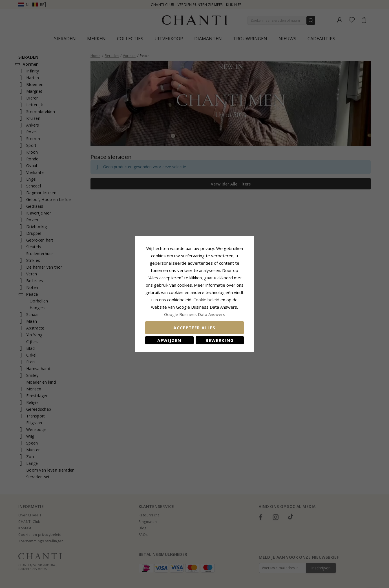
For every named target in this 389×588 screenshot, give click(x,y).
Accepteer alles (194, 328)
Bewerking (220, 340)
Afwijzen (169, 340)
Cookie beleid (207, 300)
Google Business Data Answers (195, 314)
